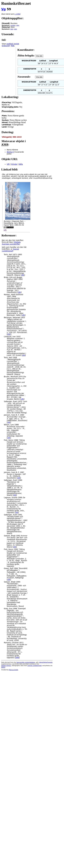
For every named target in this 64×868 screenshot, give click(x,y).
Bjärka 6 (10, 152)
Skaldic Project (6, 666)
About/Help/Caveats (46, 662)
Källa (21, 164)
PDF (9, 334)
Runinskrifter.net (16, 3)
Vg (3, 9)
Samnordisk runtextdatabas (26, 662)
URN (17, 658)
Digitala (11, 243)
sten (18, 25)
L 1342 (17, 14)
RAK (13, 46)
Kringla (14, 164)
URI (8, 164)
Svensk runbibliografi (35, 666)
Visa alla (39, 56)
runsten (13, 25)
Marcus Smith (13, 670)
